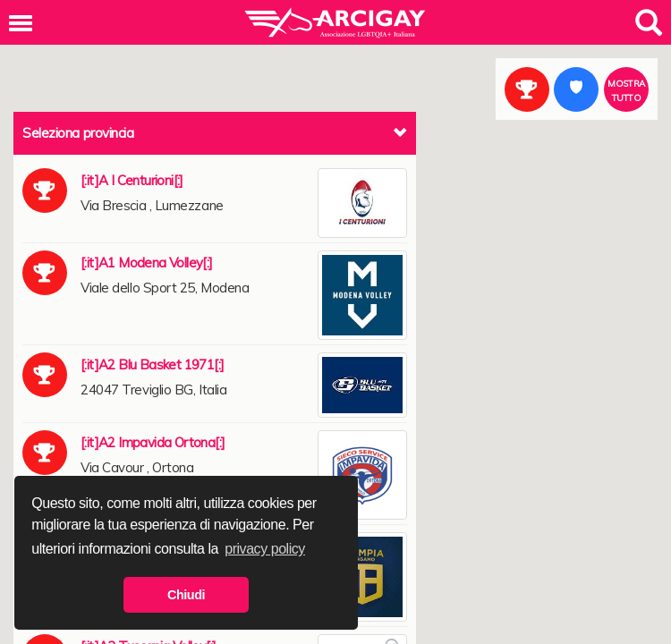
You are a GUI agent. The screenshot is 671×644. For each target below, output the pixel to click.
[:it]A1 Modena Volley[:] (147, 263)
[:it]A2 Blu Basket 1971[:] (152, 364)
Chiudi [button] (186, 595)
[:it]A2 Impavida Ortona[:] (153, 442)
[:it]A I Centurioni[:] (132, 180)
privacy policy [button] (265, 549)
